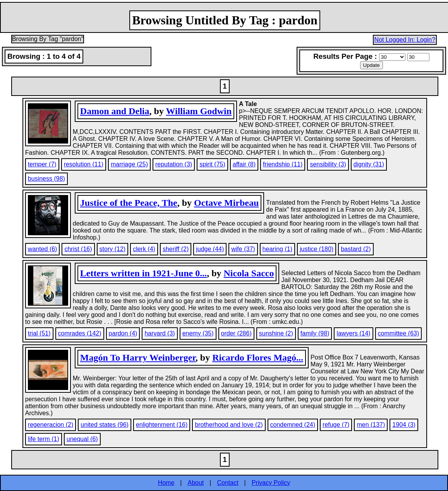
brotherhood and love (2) (229, 425)
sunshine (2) (276, 333)
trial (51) (39, 333)
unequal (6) (82, 439)
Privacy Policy (271, 483)
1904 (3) (404, 425)
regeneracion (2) (51, 425)
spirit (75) (212, 164)
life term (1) (44, 439)
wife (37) (243, 249)
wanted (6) (43, 249)
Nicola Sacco (249, 273)
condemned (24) (293, 425)
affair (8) (244, 164)
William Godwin (199, 111)
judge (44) (210, 249)
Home (166, 483)
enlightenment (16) (162, 425)
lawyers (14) (353, 333)
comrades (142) (80, 333)
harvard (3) (160, 333)
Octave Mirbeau (226, 203)
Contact (227, 483)
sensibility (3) (328, 164)
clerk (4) (144, 249)
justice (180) (317, 249)
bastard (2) (356, 249)
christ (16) (78, 249)
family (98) (315, 333)
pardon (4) (123, 333)
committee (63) (399, 333)
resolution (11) (84, 164)
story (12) (113, 249)
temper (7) (42, 164)
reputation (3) (174, 164)
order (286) (236, 333)
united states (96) (105, 425)
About (196, 483)
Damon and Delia (115, 111)
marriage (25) (129, 164)
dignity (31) (369, 164)
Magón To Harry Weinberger (138, 358)
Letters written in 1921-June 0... (143, 273)
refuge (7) (336, 425)
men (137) (371, 425)
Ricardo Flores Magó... (258, 358)
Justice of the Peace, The (129, 203)
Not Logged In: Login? (405, 40)
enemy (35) (198, 333)
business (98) (46, 179)
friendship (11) (283, 164)
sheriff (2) (176, 249)
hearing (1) (277, 249)
